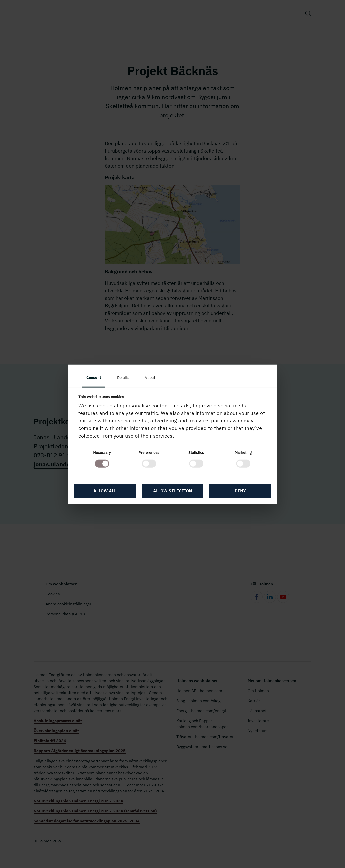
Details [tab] (123, 377)
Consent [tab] (94, 377)
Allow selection (172, 491)
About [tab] (150, 377)
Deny (240, 491)
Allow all (105, 491)
